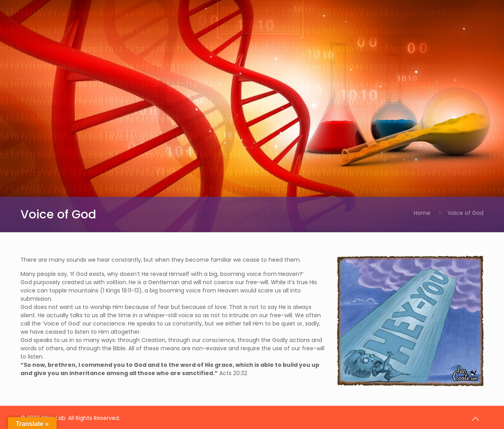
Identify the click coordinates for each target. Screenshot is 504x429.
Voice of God (466, 213)
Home (422, 213)
